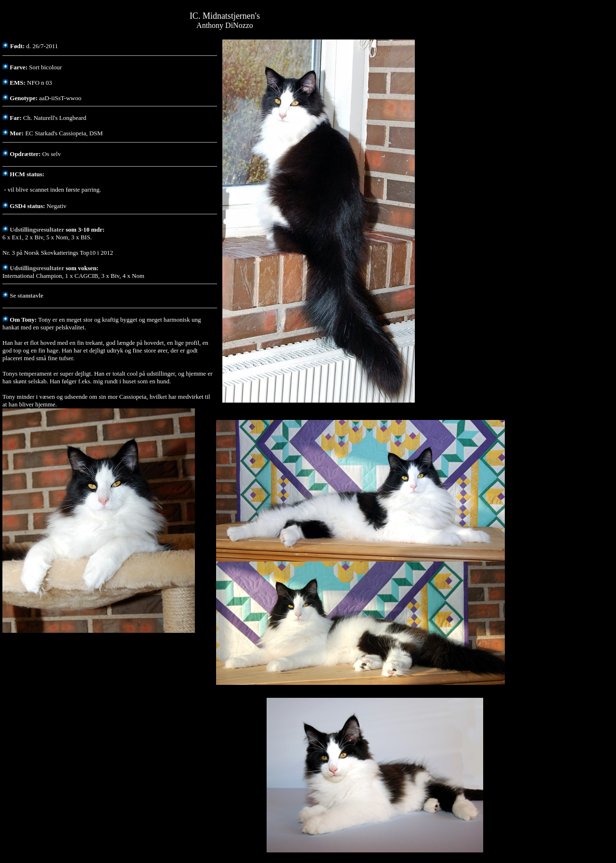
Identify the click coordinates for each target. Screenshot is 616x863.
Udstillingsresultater (37, 229)
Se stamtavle (26, 295)
